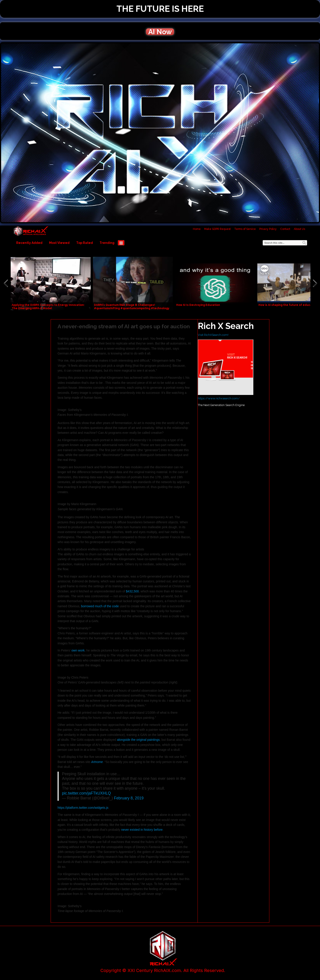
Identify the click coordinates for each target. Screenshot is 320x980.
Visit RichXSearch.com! (213, 335)
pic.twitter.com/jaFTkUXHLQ (86, 793)
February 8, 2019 (129, 798)
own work (78, 650)
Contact (285, 229)
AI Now (160, 32)
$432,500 (132, 591)
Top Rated (85, 243)
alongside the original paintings (138, 740)
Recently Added (29, 243)
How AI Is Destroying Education (198, 305)
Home (197, 229)
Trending (107, 243)
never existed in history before (142, 830)
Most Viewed (59, 243)
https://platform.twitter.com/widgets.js (83, 808)
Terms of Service (245, 229)
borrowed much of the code (100, 606)
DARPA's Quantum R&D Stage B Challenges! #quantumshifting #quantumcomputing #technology (132, 307)
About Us (299, 229)
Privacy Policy (268, 229)
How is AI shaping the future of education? (289, 305)
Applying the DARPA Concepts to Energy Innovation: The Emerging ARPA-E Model (48, 307)
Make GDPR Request (217, 229)
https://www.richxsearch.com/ (219, 398)
